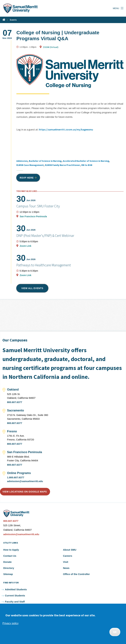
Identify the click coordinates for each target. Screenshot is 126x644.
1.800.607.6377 (16, 477)
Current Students (15, 595)
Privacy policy (10, 623)
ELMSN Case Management (30, 165)
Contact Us (10, 556)
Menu (116, 8)
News (66, 568)
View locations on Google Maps (25, 492)
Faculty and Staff (15, 602)
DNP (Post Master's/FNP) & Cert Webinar (45, 236)
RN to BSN (87, 165)
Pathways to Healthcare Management (44, 265)
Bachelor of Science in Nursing (45, 161)
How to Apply (11, 550)
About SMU (70, 550)
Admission (22, 161)
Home (4, 20)
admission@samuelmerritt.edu (25, 481)
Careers (68, 556)
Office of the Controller (76, 574)
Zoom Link (26, 246)
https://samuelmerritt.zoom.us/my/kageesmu (66, 129)
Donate (7, 562)
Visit (66, 562)
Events (13, 20)
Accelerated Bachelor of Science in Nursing (86, 161)
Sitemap (8, 574)
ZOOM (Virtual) (51, 47)
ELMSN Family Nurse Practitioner (63, 165)
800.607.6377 (15, 402)
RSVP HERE (27, 178)
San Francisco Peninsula (33, 216)
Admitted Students (16, 589)
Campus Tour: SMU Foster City (38, 206)
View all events (32, 288)
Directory (9, 568)
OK (115, 632)
